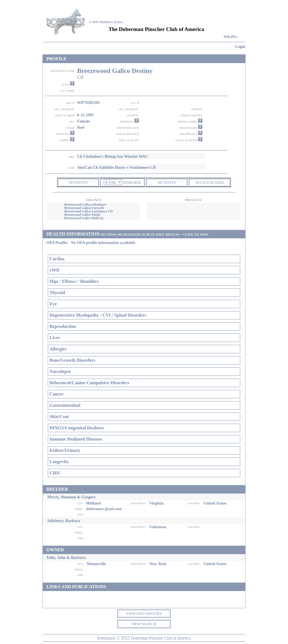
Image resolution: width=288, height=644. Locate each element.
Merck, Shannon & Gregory (72, 497)
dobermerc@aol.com (104, 509)
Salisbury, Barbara (64, 521)
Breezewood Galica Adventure (85, 205)
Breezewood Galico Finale (82, 215)
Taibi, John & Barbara (66, 558)
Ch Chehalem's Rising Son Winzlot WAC (112, 156)
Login (240, 46)
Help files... (231, 37)
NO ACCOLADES (210, 182)
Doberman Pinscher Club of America (161, 638)
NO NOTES (167, 182)
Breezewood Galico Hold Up (84, 218)
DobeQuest (106, 638)
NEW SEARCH (144, 624)
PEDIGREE (132, 182)
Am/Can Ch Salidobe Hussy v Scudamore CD (116, 167)
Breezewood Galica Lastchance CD (89, 211)
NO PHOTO (78, 182)
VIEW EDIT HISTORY (144, 613)
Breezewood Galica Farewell (84, 208)
